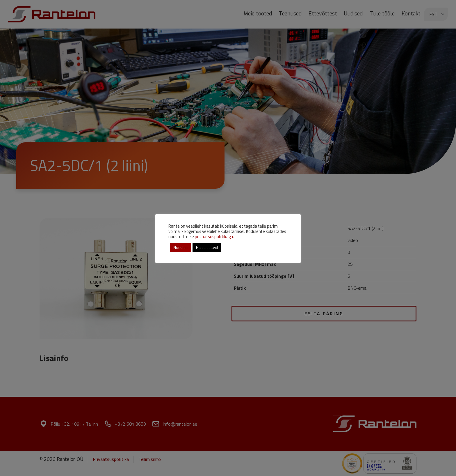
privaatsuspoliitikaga (214, 237)
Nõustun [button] (180, 247)
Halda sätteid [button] (207, 247)
